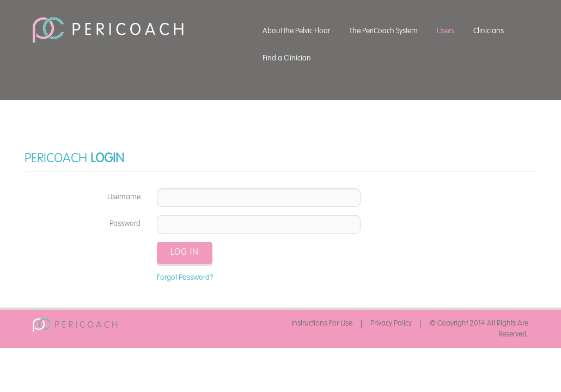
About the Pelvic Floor (296, 31)
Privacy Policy (391, 323)
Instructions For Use (322, 323)
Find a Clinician (287, 58)
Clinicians (489, 31)
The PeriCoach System (383, 31)
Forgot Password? (185, 278)
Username (124, 197)
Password (125, 224)
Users (446, 31)
